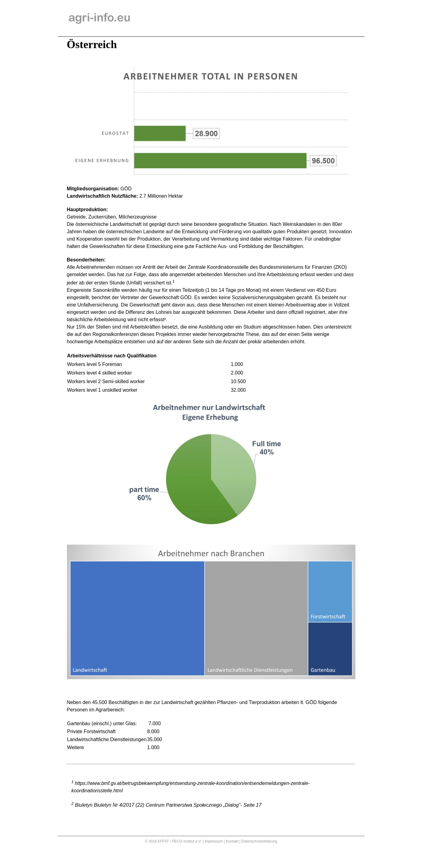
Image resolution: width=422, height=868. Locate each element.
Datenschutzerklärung (259, 841)
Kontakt (232, 841)
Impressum (214, 841)
